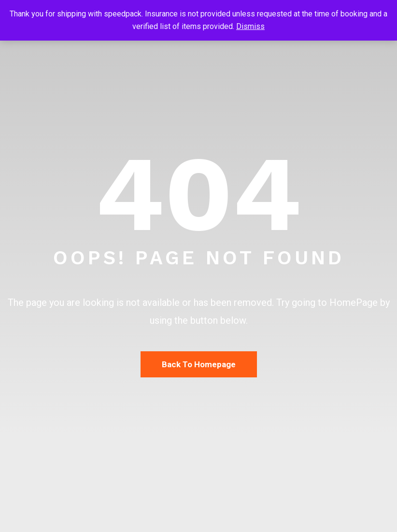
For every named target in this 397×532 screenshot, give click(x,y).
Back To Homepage (199, 364)
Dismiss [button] (250, 26)
